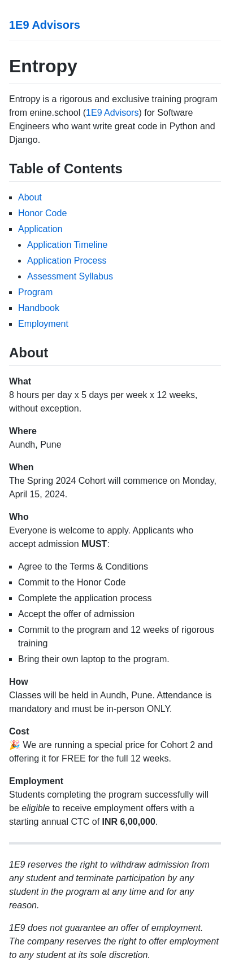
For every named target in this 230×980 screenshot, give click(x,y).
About (30, 197)
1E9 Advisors (45, 25)
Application (40, 229)
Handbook (39, 308)
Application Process (67, 261)
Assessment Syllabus (70, 276)
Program (35, 292)
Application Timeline (67, 245)
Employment (43, 324)
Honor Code (42, 213)
